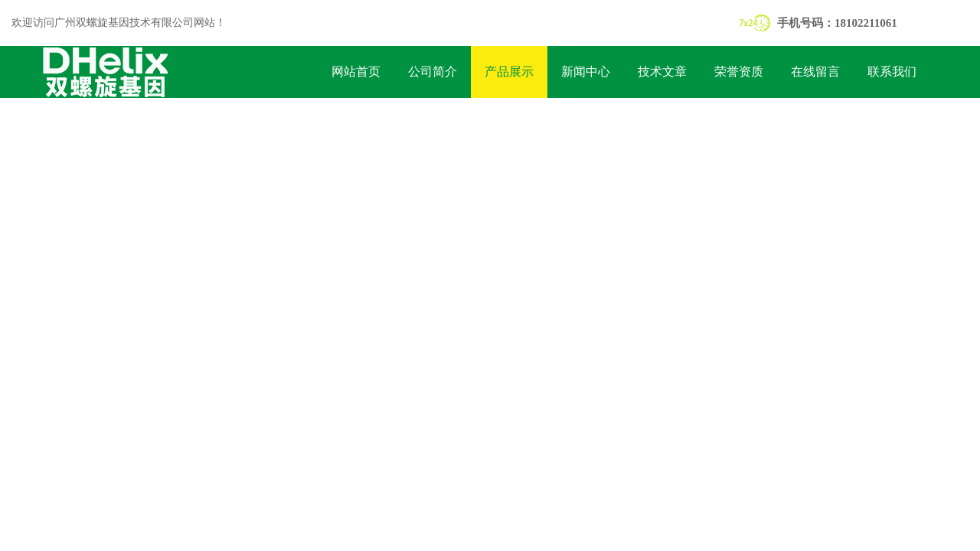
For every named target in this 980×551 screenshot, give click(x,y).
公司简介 (433, 72)
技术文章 (662, 72)
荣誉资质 (739, 72)
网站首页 (356, 72)
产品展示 (509, 72)
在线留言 (815, 72)
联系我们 (892, 72)
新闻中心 (586, 72)
